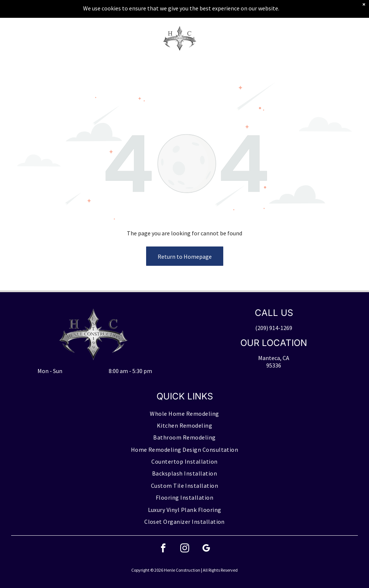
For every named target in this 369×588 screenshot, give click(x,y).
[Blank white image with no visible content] (27, 42)
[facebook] (163, 549)
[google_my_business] (206, 549)
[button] (337, 39)
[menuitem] (184, 414)
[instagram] (185, 549)
